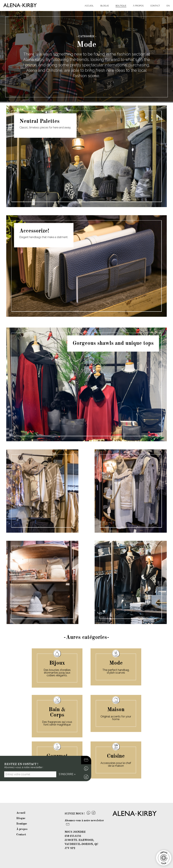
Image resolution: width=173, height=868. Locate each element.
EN (168, 6)
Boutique (121, 6)
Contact (155, 6)
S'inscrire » (67, 774)
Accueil (89, 6)
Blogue (105, 6)
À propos (138, 6)
